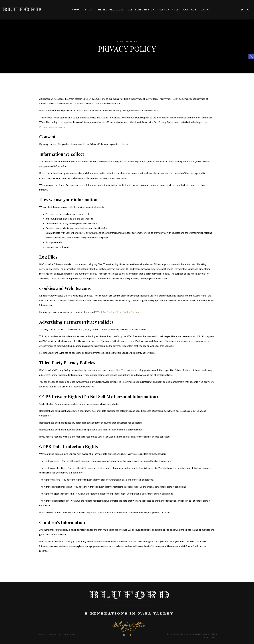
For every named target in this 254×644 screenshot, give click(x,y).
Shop (89, 10)
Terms (41, 634)
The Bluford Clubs (110, 10)
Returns (70, 634)
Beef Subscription (141, 10)
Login (205, 10)
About (76, 10)
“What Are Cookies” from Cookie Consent (117, 312)
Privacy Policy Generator (52, 127)
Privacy (55, 634)
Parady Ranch (169, 10)
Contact (190, 10)
